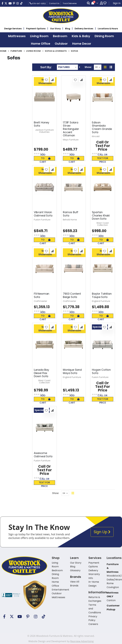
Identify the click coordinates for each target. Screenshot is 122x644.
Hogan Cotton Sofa (101, 371)
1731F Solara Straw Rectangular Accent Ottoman (71, 129)
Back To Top (91, 493)
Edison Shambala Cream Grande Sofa (102, 127)
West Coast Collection (103, 224)
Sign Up (102, 532)
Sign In (117, 3)
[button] (46, 80)
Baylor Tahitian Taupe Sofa (102, 295)
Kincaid (96, 136)
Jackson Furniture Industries (44, 131)
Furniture (16, 51)
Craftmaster (40, 301)
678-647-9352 (38, 3)
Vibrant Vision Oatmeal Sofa (43, 214)
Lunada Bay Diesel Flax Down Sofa (41, 373)
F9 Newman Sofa (42, 295)
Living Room (33, 51)
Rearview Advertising (82, 641)
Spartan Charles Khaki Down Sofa (101, 215)
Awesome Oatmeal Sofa (43, 455)
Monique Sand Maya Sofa (72, 371)
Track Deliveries (70, 3)
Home (3, 51)
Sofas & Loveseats (56, 51)
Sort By (46, 67)
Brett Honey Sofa (42, 124)
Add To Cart (45, 158)
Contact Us (54, 3)
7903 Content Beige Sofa (72, 295)
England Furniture (101, 301)
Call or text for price (103, 158)
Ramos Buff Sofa (71, 214)
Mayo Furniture (71, 140)
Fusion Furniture (42, 220)
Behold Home (70, 220)
